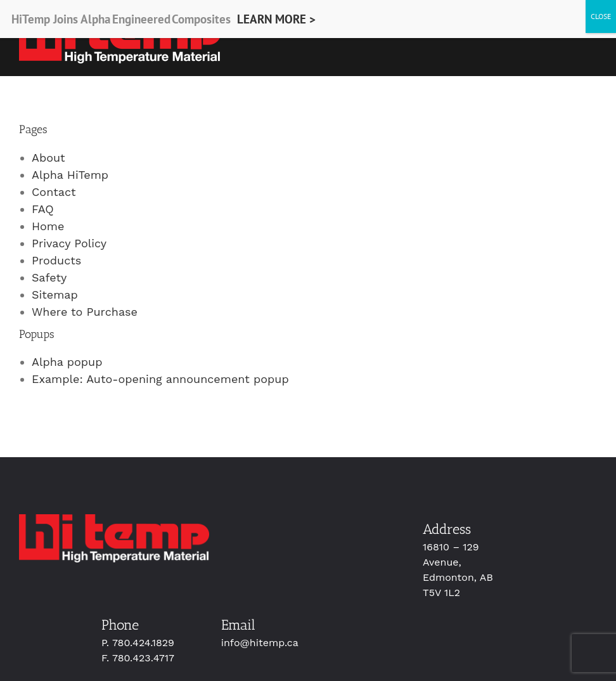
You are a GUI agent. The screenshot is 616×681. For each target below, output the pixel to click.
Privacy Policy (69, 243)
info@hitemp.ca (260, 643)
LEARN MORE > (276, 19)
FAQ (43, 209)
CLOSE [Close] (601, 16)
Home (48, 226)
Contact (54, 192)
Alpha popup (67, 362)
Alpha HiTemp (70, 175)
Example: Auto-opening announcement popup (160, 379)
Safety (49, 277)
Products (56, 260)
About (48, 158)
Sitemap (55, 295)
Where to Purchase (85, 312)
